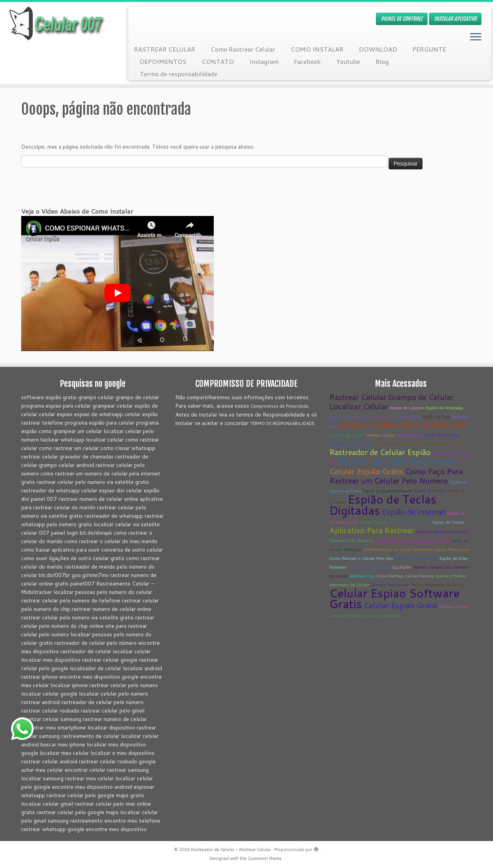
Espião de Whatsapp (444, 408)
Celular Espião (408, 416)
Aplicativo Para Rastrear (372, 530)
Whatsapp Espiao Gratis (351, 444)
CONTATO (218, 61)
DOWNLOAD (378, 49)
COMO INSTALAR (317, 49)
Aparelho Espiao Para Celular (442, 532)
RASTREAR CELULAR (165, 49)
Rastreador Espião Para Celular (442, 549)
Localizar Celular (359, 406)
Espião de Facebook (348, 416)
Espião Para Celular (442, 435)
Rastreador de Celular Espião (380, 452)
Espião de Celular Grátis (409, 522)
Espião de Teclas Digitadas (383, 505)
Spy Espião (402, 567)
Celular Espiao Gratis (401, 605)
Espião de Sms (436, 416)
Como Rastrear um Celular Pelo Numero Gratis (418, 444)
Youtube (348, 61)
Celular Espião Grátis (366, 471)
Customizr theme (265, 858)
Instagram (264, 61)
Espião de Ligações (407, 408)
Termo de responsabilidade (179, 74)
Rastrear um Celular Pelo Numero (398, 462)
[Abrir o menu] (476, 37)
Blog (382, 61)
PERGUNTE (429, 49)
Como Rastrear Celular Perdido (405, 576)
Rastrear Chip (362, 576)
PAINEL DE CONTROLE (402, 19)
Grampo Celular (381, 435)
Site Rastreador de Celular (388, 549)
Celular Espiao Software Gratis (394, 598)
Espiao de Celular (449, 522)
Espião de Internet (414, 512)
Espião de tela (381, 416)
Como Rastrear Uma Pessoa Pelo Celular (412, 540)
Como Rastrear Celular (243, 49)
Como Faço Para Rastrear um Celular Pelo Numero (396, 476)
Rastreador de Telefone (351, 540)
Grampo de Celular (421, 397)
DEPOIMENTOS (163, 61)
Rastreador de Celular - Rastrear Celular (231, 850)
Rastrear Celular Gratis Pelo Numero (402, 425)
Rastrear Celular (358, 397)
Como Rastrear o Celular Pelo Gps (361, 558)
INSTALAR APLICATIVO (455, 19)
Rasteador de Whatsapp (416, 558)
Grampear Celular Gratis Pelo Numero (365, 615)
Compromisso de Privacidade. (280, 406)
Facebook (307, 61)
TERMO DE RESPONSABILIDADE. (283, 423)
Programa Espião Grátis (369, 567)
